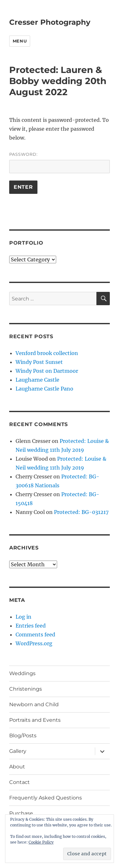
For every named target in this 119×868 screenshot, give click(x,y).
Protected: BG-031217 (81, 512)
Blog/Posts (23, 736)
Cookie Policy (41, 842)
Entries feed (31, 626)
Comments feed (35, 635)
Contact (20, 782)
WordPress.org (34, 643)
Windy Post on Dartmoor (47, 371)
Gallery (18, 751)
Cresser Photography (50, 22)
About (17, 767)
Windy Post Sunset (39, 362)
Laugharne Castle (37, 380)
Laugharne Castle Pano (44, 389)
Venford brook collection (47, 353)
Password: (60, 162)
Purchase (21, 813)
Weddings (22, 673)
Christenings (26, 689)
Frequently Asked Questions (46, 798)
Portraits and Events (35, 720)
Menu (20, 41)
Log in (23, 617)
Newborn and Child (34, 704)
